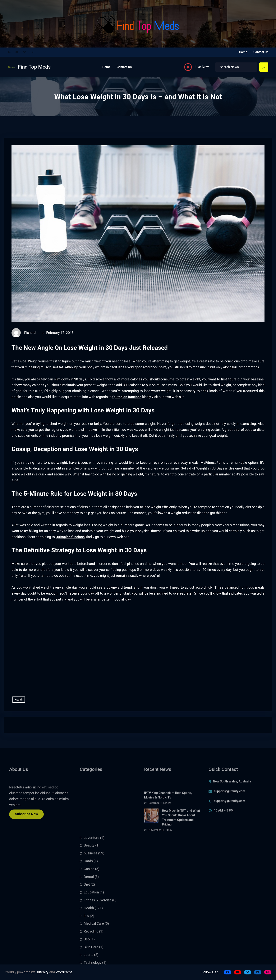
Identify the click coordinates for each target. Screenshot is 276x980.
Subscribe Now (26, 817)
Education (91, 947)
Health (19, 700)
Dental (89, 932)
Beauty (89, 901)
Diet (87, 940)
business (91, 908)
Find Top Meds (34, 67)
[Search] (264, 67)
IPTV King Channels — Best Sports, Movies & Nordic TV (168, 809)
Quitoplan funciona (127, 397)
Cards (88, 916)
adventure (92, 893)
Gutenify (42, 972)
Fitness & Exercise (98, 955)
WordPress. (65, 972)
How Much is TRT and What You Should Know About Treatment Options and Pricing (181, 831)
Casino (89, 924)
